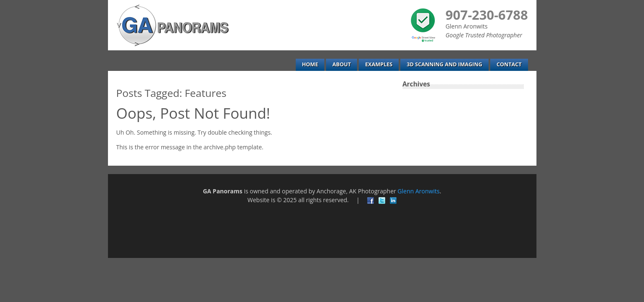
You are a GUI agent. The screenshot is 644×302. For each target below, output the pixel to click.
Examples (379, 64)
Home (310, 64)
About (342, 64)
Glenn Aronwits (418, 191)
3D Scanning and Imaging (444, 64)
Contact (509, 64)
